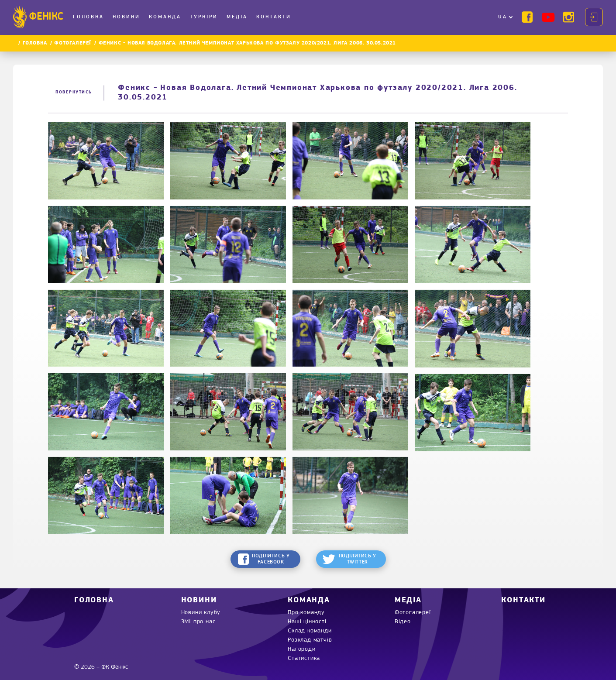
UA (503, 17)
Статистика (304, 658)
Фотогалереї (73, 43)
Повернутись (74, 92)
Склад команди (310, 631)
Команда (165, 17)
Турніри (204, 17)
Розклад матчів (310, 640)
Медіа (237, 17)
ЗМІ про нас (198, 622)
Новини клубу (201, 613)
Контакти (274, 17)
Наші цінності (307, 622)
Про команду (306, 613)
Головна (88, 17)
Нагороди (301, 649)
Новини (126, 17)
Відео (403, 622)
